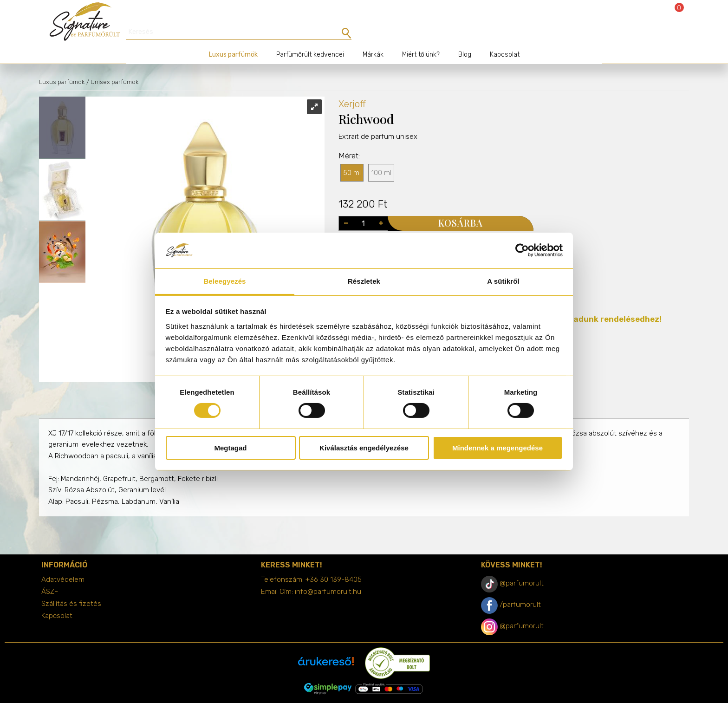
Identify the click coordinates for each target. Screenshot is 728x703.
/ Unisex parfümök (112, 66)
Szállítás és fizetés (71, 587)
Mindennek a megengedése (497, 448)
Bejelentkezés (653, 15)
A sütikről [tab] (503, 281)
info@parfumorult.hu (328, 575)
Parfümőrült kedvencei (310, 38)
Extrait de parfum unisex (378, 138)
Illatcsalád (355, 229)
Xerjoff (352, 88)
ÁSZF (50, 575)
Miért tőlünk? (421, 38)
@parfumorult (522, 567)
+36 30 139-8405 (334, 563)
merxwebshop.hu (382, 690)
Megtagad (230, 448)
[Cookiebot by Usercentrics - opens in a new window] (522, 250)
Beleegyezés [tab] (224, 281)
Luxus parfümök (233, 38)
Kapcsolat (505, 38)
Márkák (373, 38)
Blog (465, 38)
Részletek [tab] (364, 281)
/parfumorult (520, 588)
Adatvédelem (63, 563)
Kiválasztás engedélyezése (364, 448)
